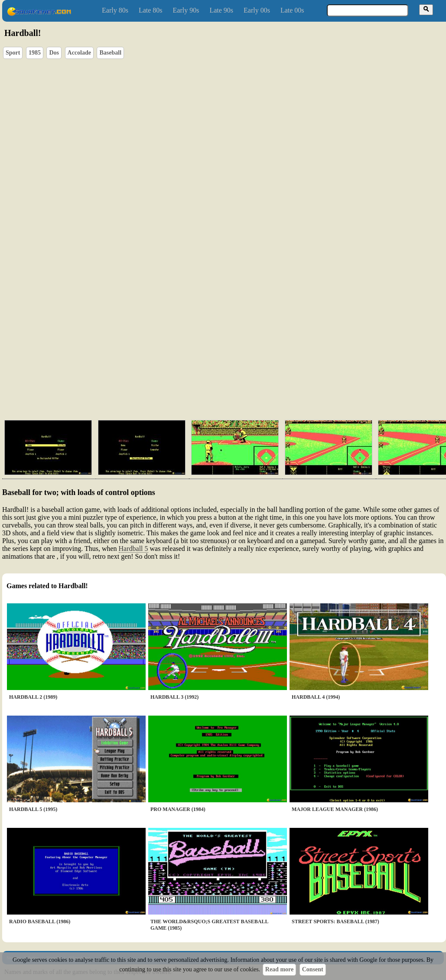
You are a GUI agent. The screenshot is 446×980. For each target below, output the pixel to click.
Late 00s (292, 10)
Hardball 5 (133, 549)
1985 (35, 53)
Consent (313, 969)
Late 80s (151, 10)
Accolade (79, 53)
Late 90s (221, 10)
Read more (279, 969)
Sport (13, 53)
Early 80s (115, 10)
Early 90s (186, 10)
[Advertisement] (206, 347)
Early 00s (257, 10)
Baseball (110, 53)
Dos (54, 53)
